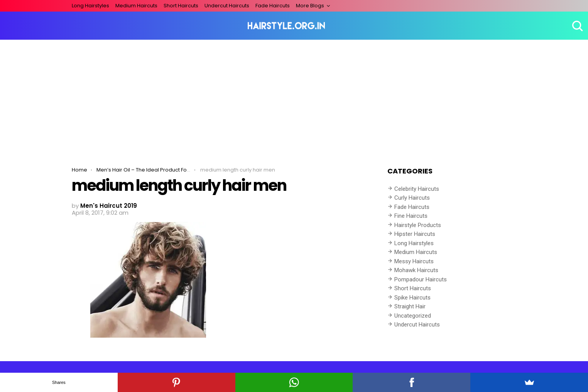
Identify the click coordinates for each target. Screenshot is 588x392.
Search (576, 26)
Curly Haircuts (412, 198)
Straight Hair (410, 306)
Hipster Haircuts (415, 234)
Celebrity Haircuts (417, 189)
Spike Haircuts (412, 298)
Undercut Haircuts (227, 6)
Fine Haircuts (411, 216)
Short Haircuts (181, 6)
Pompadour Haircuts (421, 279)
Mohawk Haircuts (416, 270)
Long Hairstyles (90, 6)
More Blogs (310, 6)
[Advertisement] (294, 98)
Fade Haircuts (273, 6)
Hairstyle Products (418, 225)
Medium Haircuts (136, 6)
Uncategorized (413, 316)
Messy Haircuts (414, 261)
